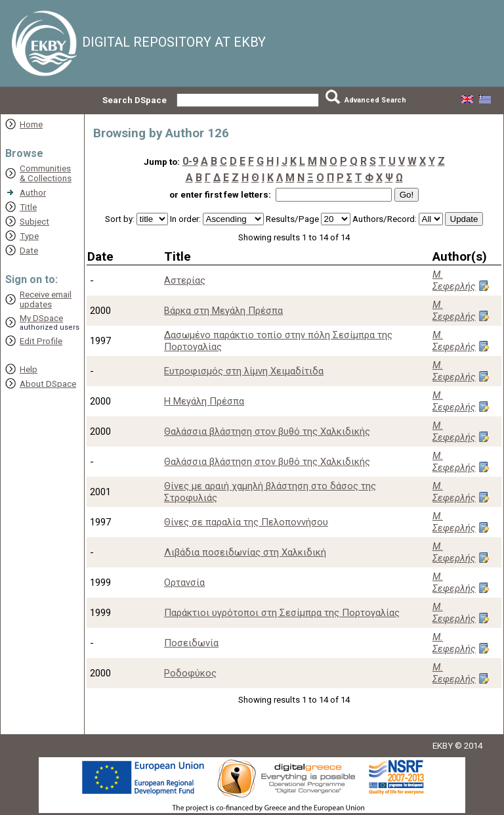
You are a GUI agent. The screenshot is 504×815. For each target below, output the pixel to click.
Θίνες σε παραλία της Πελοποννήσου (246, 522)
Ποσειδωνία (191, 643)
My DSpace (41, 318)
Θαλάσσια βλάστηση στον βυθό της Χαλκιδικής (267, 431)
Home (31, 124)
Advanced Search (375, 100)
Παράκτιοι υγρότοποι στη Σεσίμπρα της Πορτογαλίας (282, 613)
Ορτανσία (184, 583)
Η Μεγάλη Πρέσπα (204, 401)
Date (29, 251)
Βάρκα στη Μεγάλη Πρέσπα (223, 311)
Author (33, 193)
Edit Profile (41, 341)
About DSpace (48, 384)
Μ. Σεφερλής (454, 280)
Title (28, 207)
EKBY (443, 746)
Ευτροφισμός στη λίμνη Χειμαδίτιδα (244, 371)
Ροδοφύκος (190, 673)
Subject (34, 222)
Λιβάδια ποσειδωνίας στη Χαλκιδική (245, 552)
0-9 (190, 161)
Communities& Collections (46, 173)
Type (29, 236)
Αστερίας (185, 280)
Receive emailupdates (46, 299)
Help (29, 369)
